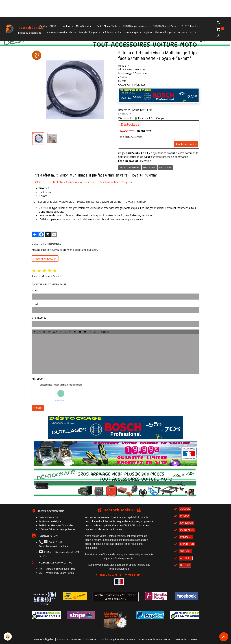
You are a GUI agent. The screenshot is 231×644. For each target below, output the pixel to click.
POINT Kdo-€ (187, 530)
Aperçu (103, 332)
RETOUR (185, 565)
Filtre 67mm (149, 168)
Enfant (182, 32)
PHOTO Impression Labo (60, 32)
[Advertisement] (66, 8)
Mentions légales (43, 639)
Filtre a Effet (165, 168)
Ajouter (38, 408)
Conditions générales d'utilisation (77, 639)
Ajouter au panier (186, 144)
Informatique (132, 32)
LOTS (193, 32)
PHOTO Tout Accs (191, 26)
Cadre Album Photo (107, 26)
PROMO (184, 516)
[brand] (16, 29)
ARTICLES (186, 558)
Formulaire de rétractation (154, 639)
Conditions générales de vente (117, 639)
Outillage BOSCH (49, 26)
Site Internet (39, 318)
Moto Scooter (84, 26)
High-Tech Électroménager (158, 32)
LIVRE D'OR (186, 523)
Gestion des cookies (186, 639)
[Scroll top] (224, 637)
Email (35, 304)
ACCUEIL (185, 509)
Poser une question (45, 259)
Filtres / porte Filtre (130, 168)
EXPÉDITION (187, 544)
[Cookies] (8, 637)
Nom (35, 290)
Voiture (67, 26)
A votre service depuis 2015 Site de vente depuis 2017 (115, 597)
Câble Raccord (111, 32)
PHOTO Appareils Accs (136, 26)
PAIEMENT (186, 537)
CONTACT (186, 551)
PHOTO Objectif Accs (165, 26)
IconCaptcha (60, 401)
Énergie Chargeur (89, 32)
